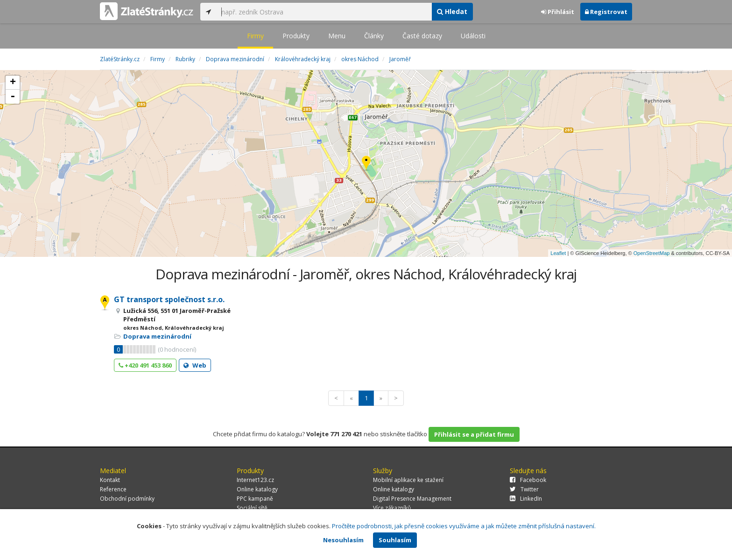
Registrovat (606, 12)
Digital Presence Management (412, 499)
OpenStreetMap (652, 253)
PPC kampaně (255, 499)
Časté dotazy (422, 36)
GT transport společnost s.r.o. (169, 299)
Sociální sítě (252, 508)
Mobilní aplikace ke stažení (408, 480)
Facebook (528, 480)
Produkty (296, 36)
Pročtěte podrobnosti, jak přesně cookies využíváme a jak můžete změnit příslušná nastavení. (464, 526)
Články (374, 36)
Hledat (452, 11)
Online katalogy (257, 489)
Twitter (524, 489)
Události (473, 36)
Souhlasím (395, 540)
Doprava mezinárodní (157, 336)
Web (195, 365)
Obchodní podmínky (127, 499)
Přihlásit (558, 12)
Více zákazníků (392, 508)
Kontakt (110, 480)
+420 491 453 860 (145, 365)
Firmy (255, 36)
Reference (113, 489)
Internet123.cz (255, 480)
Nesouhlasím (343, 540)
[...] (324, 12)
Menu (337, 36)
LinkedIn (526, 499)
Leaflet (558, 253)
